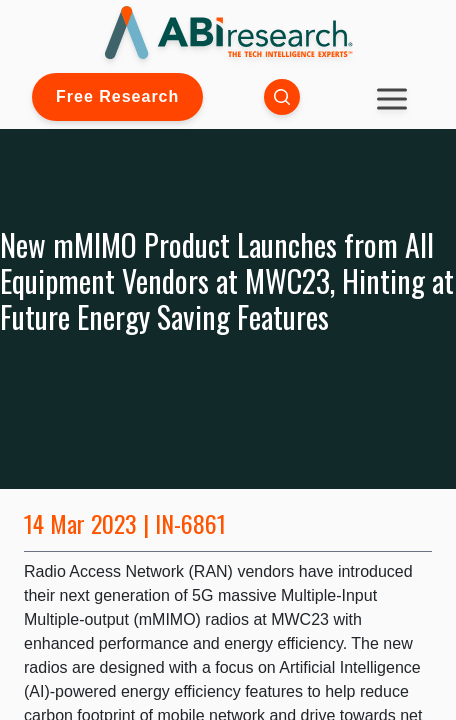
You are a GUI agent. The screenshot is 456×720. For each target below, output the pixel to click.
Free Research (117, 96)
